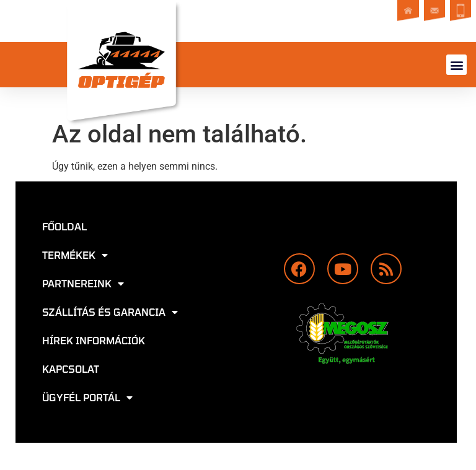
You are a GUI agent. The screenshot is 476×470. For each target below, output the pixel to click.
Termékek (75, 255)
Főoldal (64, 226)
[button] (456, 65)
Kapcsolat (71, 369)
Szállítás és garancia (110, 312)
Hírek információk (94, 340)
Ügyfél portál (87, 398)
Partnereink (83, 284)
